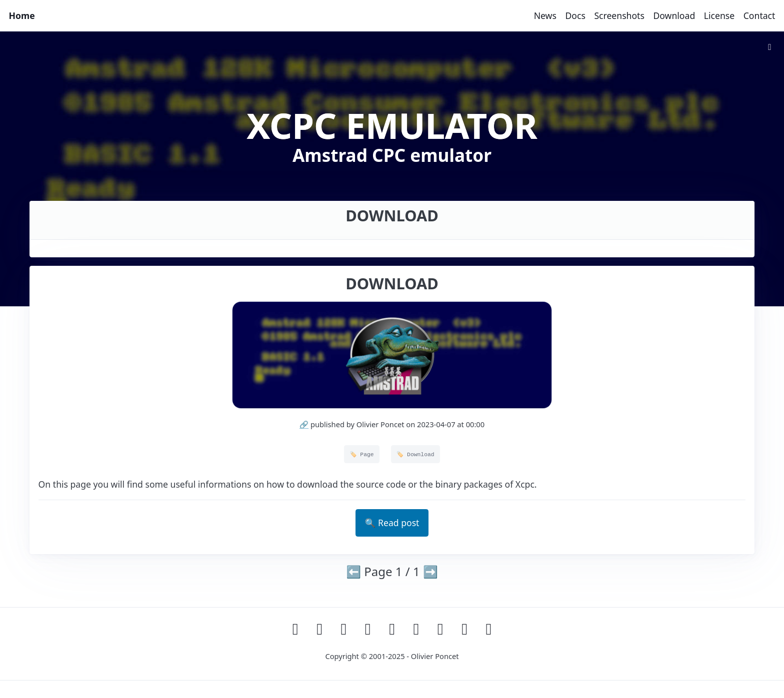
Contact (759, 15)
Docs (575, 15)
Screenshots (619, 15)
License (719, 15)
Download (674, 15)
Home (22, 15)
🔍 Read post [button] (392, 523)
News (545, 15)
